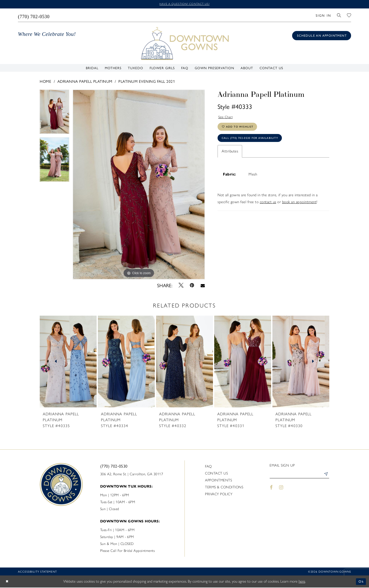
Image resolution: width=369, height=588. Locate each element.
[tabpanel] (54, 114)
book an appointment (299, 207)
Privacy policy (219, 495)
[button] (323, 16)
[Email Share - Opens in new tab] (203, 286)
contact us (268, 207)
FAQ (208, 467)
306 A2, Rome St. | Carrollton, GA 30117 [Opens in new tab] (132, 475)
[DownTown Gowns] (184, 44)
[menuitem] (34, 16)
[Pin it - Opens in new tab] (192, 286)
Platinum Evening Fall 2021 (147, 82)
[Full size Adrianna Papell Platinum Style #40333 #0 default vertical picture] (139, 185)
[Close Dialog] (8, 582)
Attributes (230, 156)
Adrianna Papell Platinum (85, 82)
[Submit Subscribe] (325, 476)
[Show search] (339, 16)
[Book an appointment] (322, 36)
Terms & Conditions (224, 488)
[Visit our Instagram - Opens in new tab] (281, 489)
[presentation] (68, 362)
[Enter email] (299, 476)
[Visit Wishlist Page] (349, 16)
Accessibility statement (37, 572)
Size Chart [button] (227, 118)
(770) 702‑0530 (114, 467)
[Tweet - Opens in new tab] (181, 286)
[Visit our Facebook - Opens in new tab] (271, 489)
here (302, 582)
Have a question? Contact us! (184, 4)
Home (45, 82)
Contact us (216, 474)
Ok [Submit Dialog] (361, 582)
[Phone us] (34, 16)
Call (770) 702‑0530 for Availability (255, 142)
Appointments (218, 481)
